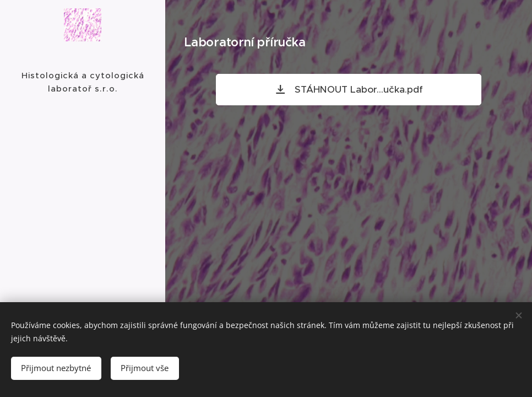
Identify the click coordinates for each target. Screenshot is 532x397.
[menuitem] (83, 181)
